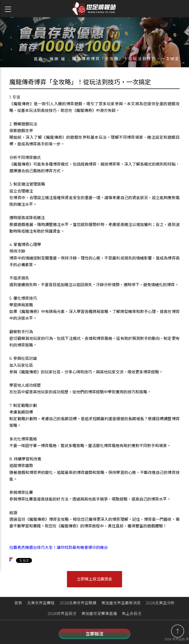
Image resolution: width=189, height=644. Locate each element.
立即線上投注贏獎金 (94, 581)
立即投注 (94, 634)
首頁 (38, 61)
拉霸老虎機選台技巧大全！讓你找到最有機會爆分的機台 (59, 549)
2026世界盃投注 (62, 615)
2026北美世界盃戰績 (78, 604)
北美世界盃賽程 (41, 604)
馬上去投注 (132, 615)
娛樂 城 (58, 61)
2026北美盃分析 (160, 604)
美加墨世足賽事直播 (99, 615)
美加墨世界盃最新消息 (121, 604)
